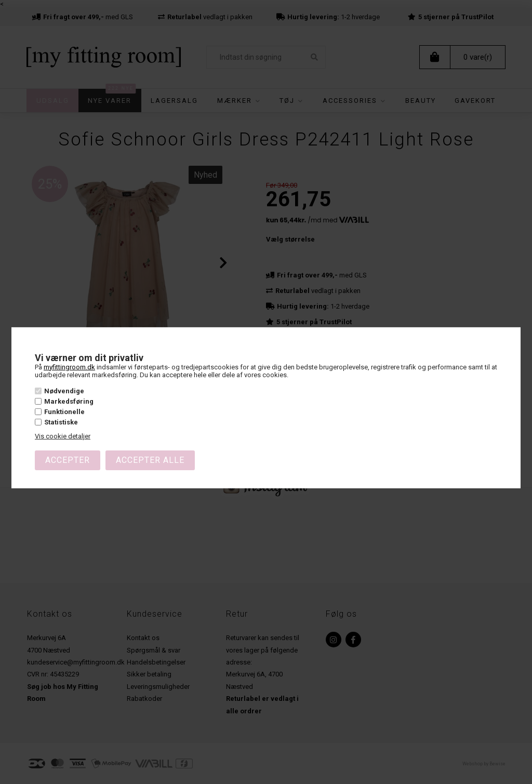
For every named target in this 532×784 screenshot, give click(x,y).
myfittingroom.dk (69, 367)
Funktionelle (64, 412)
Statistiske (61, 422)
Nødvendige (64, 390)
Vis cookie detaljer (63, 436)
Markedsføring (69, 401)
